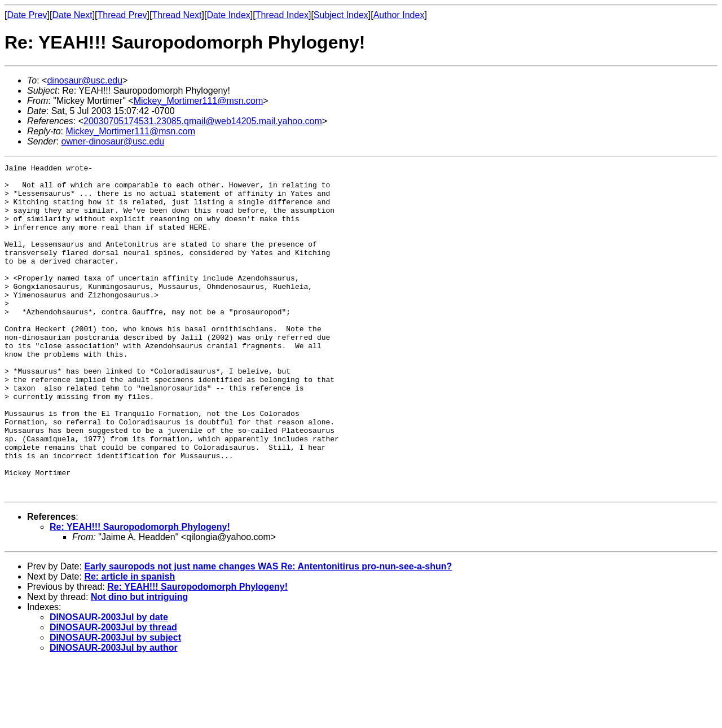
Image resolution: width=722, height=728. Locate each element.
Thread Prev (122, 15)
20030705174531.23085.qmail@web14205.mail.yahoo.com (203, 121)
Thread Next (177, 15)
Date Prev (27, 15)
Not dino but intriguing (139, 663)
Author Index (399, 15)
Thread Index (282, 15)
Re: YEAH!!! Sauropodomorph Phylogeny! (140, 593)
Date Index (228, 15)
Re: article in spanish (129, 643)
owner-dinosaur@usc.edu (113, 141)
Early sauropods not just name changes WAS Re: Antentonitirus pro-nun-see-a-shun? (268, 632)
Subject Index (341, 15)
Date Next (72, 15)
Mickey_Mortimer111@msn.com (199, 101)
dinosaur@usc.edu (85, 80)
